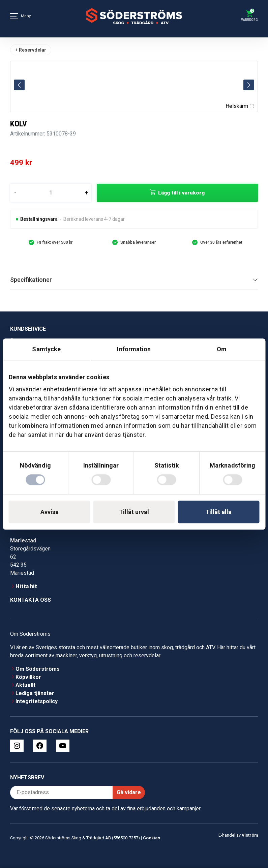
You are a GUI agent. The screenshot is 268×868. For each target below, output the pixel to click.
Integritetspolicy (37, 701)
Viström (250, 835)
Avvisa (50, 512)
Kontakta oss (31, 600)
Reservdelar (33, 50)
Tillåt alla (218, 512)
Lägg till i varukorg (181, 193)
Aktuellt (25, 685)
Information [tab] (134, 349)
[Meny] (14, 16)
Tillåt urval (134, 512)
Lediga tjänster (35, 693)
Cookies (152, 838)
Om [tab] (222, 349)
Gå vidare (129, 792)
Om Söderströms (38, 669)
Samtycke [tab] (46, 349)
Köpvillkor (28, 677)
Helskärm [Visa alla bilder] (240, 106)
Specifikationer (31, 280)
